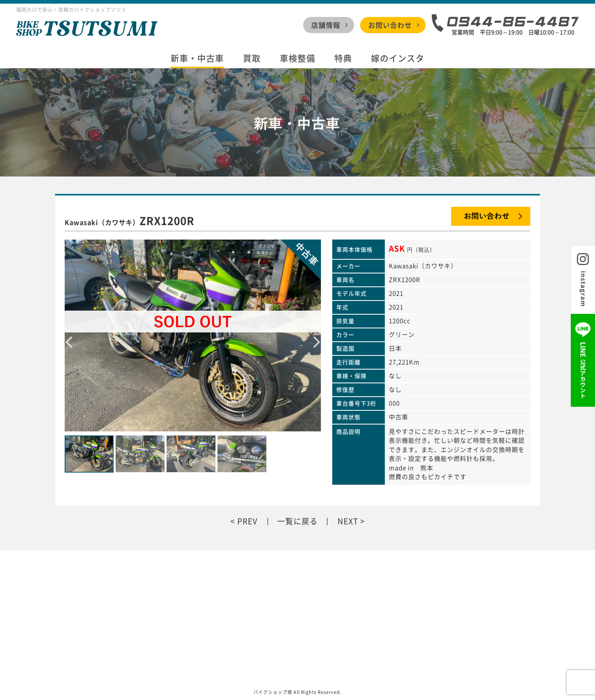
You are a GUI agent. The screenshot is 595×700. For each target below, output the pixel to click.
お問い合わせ (390, 25)
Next (317, 335)
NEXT (348, 521)
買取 (252, 58)
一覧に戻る (297, 521)
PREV (247, 521)
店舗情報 (326, 25)
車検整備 (297, 58)
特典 (343, 58)
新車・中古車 (197, 58)
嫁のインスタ (398, 58)
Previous (69, 335)
